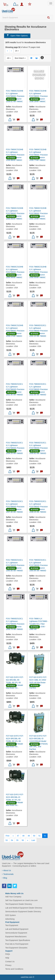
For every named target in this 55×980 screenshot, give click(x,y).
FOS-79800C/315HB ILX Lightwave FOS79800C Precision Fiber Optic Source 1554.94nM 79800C (15, 272)
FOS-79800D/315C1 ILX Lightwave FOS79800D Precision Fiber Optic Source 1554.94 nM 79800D (38, 565)
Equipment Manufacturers (16, 937)
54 (12, 840)
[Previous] (13, 836)
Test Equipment (12, 925)
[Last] (33, 840)
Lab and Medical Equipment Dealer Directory (24, 908)
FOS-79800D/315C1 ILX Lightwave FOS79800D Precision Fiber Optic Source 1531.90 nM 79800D (15, 389)
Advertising (10, 919)
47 (18, 836)
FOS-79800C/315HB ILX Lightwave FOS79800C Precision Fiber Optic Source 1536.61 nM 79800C (15, 96)
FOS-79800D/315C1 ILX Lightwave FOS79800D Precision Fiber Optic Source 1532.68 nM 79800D (38, 389)
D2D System (11, 915)
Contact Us (10, 962)
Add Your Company (13, 897)
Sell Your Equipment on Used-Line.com (21, 900)
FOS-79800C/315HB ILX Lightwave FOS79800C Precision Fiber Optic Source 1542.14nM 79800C (38, 213)
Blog (5, 878)
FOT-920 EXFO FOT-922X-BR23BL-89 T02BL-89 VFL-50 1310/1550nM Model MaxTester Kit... (15, 741)
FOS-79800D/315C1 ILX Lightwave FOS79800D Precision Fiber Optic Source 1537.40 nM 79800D (15, 507)
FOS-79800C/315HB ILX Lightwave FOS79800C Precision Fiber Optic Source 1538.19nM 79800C (38, 96)
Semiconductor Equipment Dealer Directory (23, 912)
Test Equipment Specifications (18, 940)
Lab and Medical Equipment (17, 929)
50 (34, 836)
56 (23, 840)
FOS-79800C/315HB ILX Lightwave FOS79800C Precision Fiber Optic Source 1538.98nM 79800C (15, 155)
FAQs (8, 954)
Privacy (8, 965)
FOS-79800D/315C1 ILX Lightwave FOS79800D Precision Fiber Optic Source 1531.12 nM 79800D (38, 331)
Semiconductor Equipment (16, 933)
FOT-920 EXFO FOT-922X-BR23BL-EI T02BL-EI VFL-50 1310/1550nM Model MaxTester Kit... (15, 800)
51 (39, 836)
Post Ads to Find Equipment (17, 944)
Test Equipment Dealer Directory (19, 904)
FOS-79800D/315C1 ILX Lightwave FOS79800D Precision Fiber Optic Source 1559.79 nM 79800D (15, 624)
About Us (6, 870)
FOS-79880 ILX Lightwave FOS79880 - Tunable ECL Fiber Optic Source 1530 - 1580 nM (39, 624)
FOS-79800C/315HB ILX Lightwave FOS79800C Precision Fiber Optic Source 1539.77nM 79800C (38, 155)
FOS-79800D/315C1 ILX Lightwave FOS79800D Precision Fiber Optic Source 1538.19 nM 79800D (38, 507)
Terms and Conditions (14, 969)
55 (17, 840)
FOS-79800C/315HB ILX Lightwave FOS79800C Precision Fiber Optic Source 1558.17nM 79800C (15, 331)
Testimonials (8, 874)
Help (7, 958)
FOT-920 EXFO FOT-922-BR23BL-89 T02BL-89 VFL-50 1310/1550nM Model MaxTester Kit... (15, 683)
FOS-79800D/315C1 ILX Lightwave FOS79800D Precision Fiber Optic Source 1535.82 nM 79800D (38, 448)
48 (23, 836)
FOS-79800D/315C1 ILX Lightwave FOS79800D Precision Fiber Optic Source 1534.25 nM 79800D (15, 448)
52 (45, 836)
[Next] (28, 840)
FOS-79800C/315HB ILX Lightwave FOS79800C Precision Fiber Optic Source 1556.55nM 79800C (38, 272)
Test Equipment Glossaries (16, 948)
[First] (7, 836)
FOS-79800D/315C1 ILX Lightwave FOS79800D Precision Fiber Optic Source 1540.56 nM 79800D (15, 565)
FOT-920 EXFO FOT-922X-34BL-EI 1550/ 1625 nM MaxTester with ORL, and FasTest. (38, 683)
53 (7, 840)
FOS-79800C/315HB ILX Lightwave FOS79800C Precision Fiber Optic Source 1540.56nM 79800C (15, 213)
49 (29, 836)
